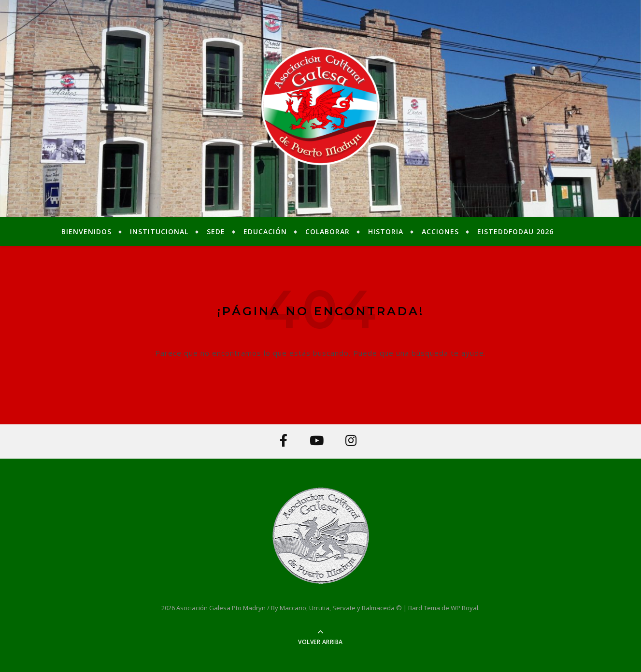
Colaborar (328, 231)
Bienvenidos (86, 231)
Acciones (440, 231)
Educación (265, 231)
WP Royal (464, 608)
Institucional (159, 231)
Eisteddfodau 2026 (515, 231)
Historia (386, 231)
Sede (216, 231)
